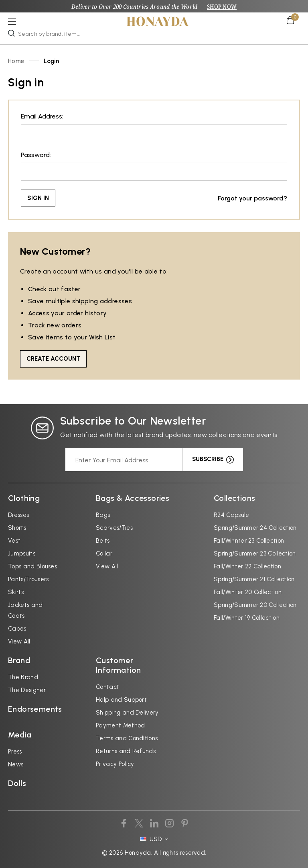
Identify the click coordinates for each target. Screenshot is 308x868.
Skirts (16, 592)
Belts (103, 540)
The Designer (27, 690)
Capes (17, 628)
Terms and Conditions (127, 738)
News (16, 764)
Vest (14, 540)
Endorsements (35, 709)
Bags (103, 515)
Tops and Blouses (32, 566)
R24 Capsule (232, 515)
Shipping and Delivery (127, 712)
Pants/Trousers (28, 579)
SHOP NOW (222, 6)
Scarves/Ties (114, 527)
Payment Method (120, 725)
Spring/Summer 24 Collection (255, 527)
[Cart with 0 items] (293, 20)
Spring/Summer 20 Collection (255, 605)
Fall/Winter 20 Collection (248, 592)
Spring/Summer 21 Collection (254, 579)
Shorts (17, 527)
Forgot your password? (252, 198)
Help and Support (121, 699)
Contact (107, 686)
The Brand (23, 677)
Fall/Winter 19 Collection (247, 617)
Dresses (18, 515)
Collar (104, 553)
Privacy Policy (115, 764)
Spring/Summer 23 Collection (255, 553)
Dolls (17, 783)
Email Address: (42, 116)
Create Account (53, 358)
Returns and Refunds (126, 751)
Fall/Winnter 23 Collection (249, 540)
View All (19, 641)
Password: (36, 155)
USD (154, 839)
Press (15, 751)
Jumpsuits (22, 553)
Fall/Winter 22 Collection (247, 566)
